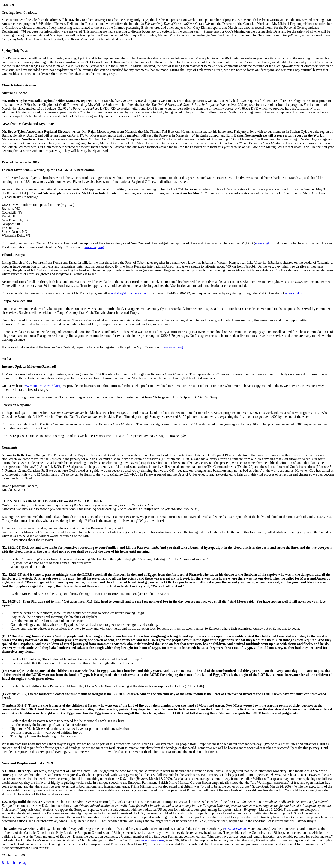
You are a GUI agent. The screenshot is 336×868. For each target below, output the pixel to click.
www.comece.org (152, 840)
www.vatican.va (235, 829)
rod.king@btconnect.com (129, 293)
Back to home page (15, 863)
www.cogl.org (265, 243)
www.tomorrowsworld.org (43, 386)
